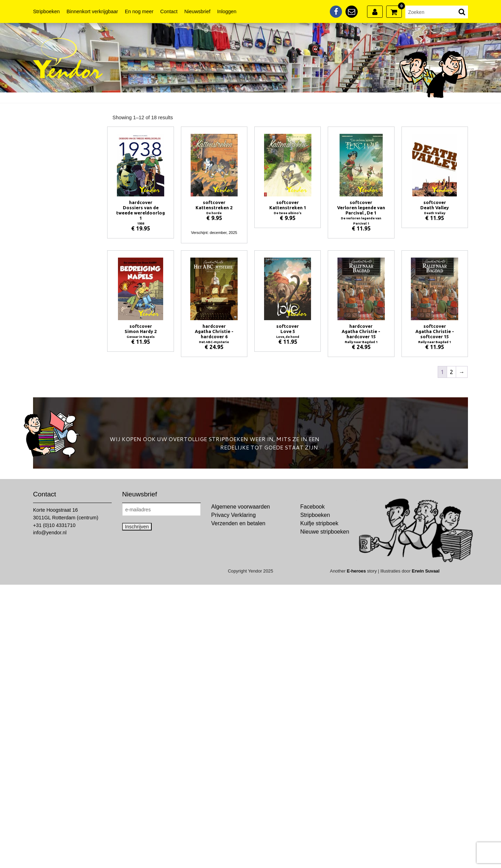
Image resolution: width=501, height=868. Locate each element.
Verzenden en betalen (238, 523)
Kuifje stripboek (319, 523)
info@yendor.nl (50, 533)
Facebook (312, 507)
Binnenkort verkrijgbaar (92, 11)
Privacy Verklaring (233, 515)
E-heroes (356, 571)
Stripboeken (46, 11)
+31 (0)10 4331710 (54, 525)
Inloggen (227, 11)
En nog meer (139, 11)
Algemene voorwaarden (241, 507)
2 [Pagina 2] (451, 372)
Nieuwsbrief (197, 11)
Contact (169, 11)
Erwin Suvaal (426, 571)
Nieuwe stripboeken (325, 532)
